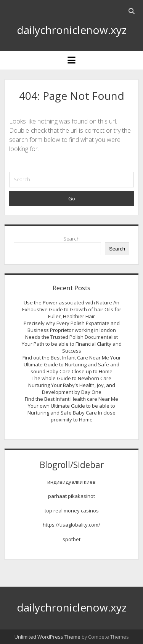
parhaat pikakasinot (71, 496)
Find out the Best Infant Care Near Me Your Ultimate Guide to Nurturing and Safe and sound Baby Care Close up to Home (72, 364)
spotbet (71, 539)
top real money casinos (72, 511)
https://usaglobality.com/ (71, 525)
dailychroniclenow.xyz (72, 30)
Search (71, 239)
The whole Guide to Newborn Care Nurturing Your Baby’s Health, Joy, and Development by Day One (72, 385)
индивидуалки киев (71, 482)
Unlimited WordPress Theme (47, 637)
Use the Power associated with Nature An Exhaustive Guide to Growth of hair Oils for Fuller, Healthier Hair (72, 309)
